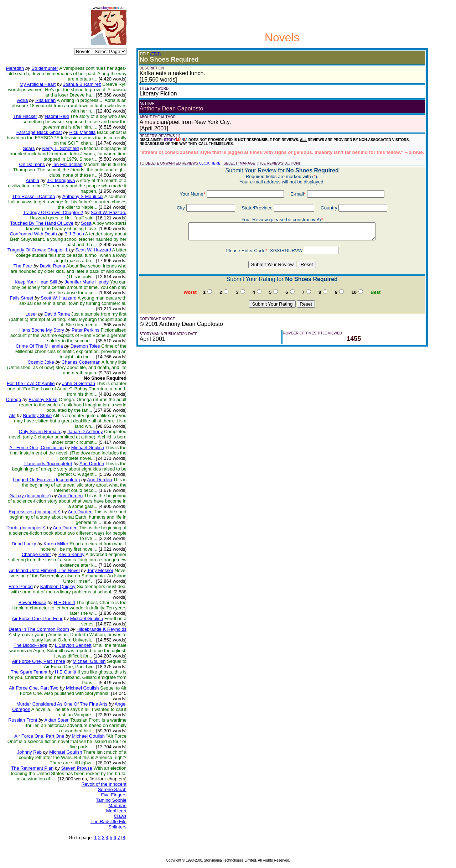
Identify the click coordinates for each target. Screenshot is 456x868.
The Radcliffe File (108, 822)
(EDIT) (156, 54)
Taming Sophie (111, 800)
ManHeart (116, 811)
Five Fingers (114, 795)
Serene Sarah (112, 789)
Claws (120, 816)
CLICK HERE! (210, 163)
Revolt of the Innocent (104, 784)
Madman (117, 805)
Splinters (117, 827)
